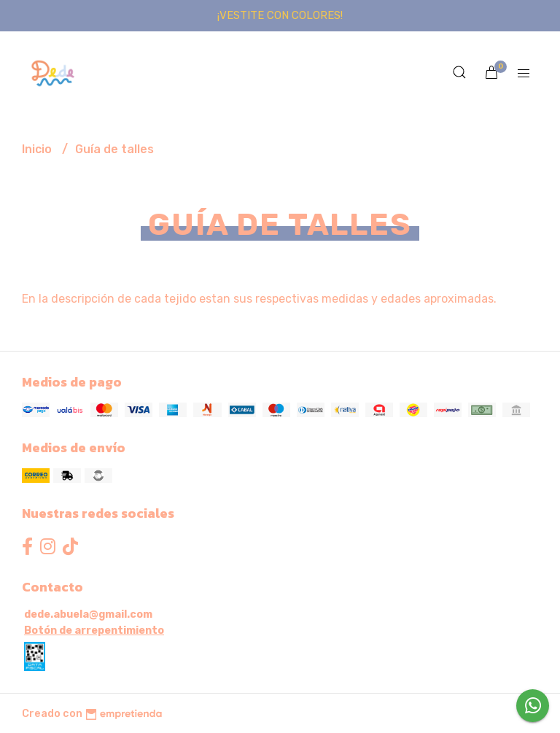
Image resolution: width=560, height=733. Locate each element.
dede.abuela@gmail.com (88, 614)
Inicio (38, 149)
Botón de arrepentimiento (94, 631)
